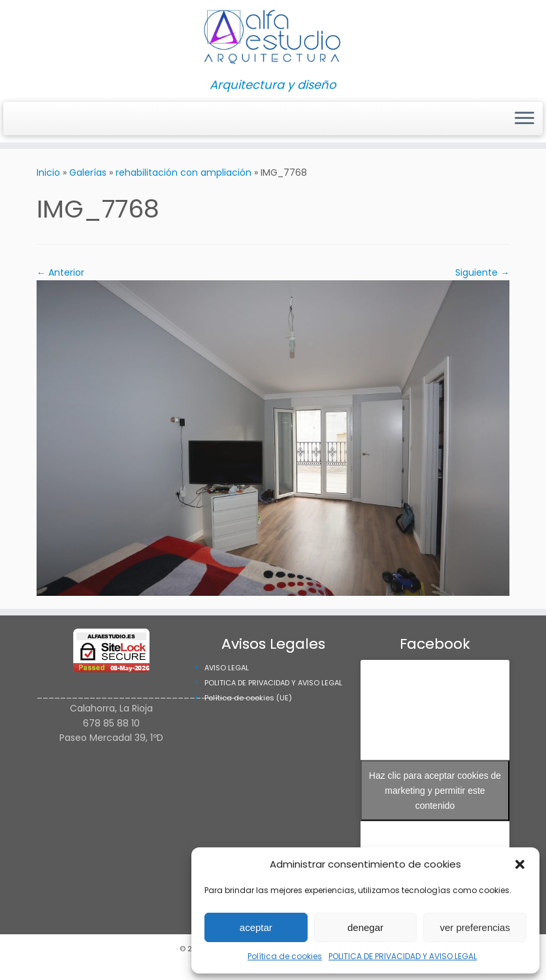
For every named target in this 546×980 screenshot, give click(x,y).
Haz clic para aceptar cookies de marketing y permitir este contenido (435, 790)
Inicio (48, 172)
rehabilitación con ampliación (184, 172)
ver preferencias (475, 927)
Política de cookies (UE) (248, 698)
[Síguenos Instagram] (19, 119)
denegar (365, 927)
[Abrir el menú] (524, 119)
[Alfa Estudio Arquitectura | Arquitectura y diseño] (273, 39)
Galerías (88, 172)
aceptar (256, 927)
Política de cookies (285, 956)
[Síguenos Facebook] (28, 119)
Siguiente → (482, 272)
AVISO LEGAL (227, 668)
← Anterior (60, 272)
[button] (520, 864)
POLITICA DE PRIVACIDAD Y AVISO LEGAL (403, 956)
